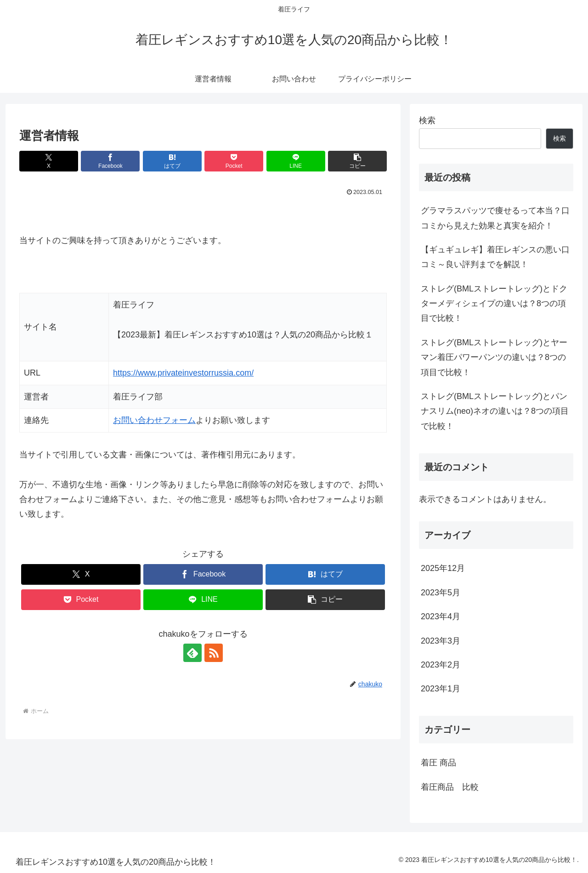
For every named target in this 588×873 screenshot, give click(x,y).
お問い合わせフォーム (154, 420)
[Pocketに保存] (234, 161)
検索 (427, 120)
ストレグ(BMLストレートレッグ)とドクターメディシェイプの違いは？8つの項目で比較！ (494, 304)
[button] (357, 161)
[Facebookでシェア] (110, 161)
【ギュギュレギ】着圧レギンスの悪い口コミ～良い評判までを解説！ (495, 257)
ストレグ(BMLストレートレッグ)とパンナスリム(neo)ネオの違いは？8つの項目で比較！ (495, 411)
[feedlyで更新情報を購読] (192, 653)
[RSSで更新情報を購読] (214, 653)
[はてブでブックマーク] (172, 161)
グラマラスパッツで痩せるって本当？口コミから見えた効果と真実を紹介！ (495, 218)
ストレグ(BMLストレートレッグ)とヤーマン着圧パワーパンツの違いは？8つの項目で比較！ (494, 357)
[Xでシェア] (49, 161)
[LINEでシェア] (296, 161)
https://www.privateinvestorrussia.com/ (183, 373)
